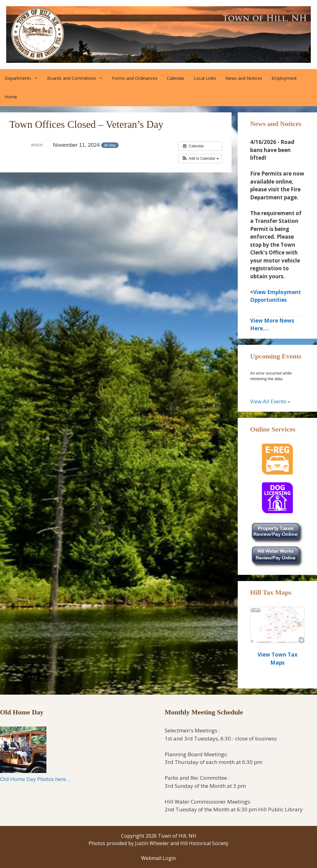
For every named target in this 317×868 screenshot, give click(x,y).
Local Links (205, 78)
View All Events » (270, 401)
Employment (284, 78)
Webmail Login (158, 858)
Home (11, 97)
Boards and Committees (77, 78)
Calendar (176, 78)
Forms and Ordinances (135, 78)
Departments (24, 78)
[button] (200, 158)
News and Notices (244, 78)
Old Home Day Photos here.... (35, 779)
